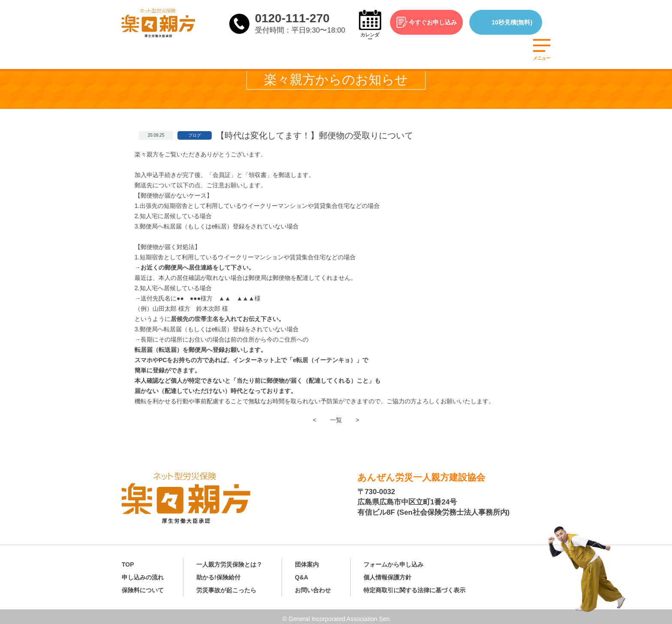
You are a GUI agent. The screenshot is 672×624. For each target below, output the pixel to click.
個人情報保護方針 (387, 573)
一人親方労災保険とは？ (229, 560)
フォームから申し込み (393, 560)
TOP (128, 560)
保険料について (143, 586)
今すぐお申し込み (439, 22)
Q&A (301, 573)
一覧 (336, 420)
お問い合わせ (313, 586)
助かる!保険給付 (218, 573)
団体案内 (307, 560)
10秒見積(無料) (518, 22)
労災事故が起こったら (226, 586)
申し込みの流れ (143, 573)
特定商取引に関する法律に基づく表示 (414, 586)
